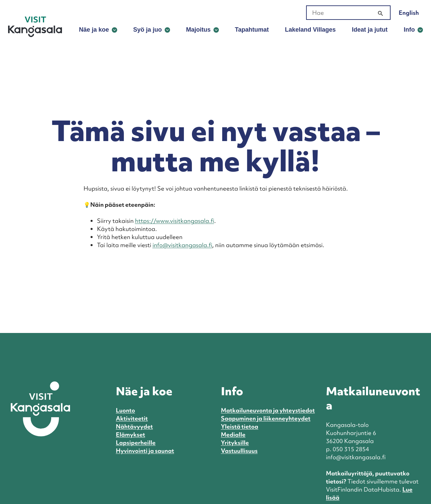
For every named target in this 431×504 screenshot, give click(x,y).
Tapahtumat (252, 30)
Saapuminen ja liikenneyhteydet (266, 418)
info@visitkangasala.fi (182, 245)
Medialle (233, 434)
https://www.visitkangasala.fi (175, 221)
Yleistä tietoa (240, 426)
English (409, 13)
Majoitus (198, 30)
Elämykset (130, 434)
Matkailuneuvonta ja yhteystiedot (268, 410)
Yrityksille (235, 443)
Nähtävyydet (134, 426)
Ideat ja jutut (370, 30)
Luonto (125, 410)
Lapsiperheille (136, 443)
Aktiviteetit (132, 418)
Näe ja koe (94, 30)
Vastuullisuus (239, 451)
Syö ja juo (148, 30)
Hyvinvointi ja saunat (145, 451)
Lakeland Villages (310, 30)
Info (409, 30)
